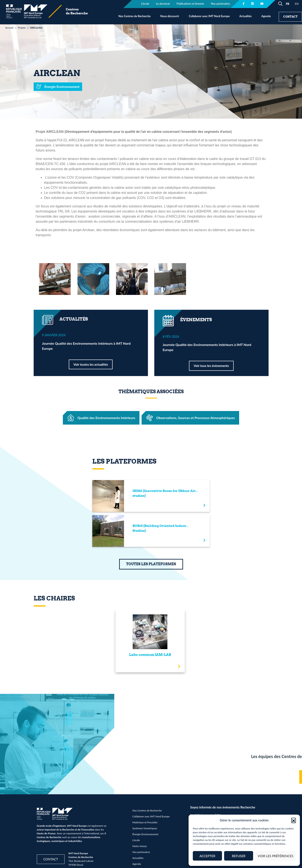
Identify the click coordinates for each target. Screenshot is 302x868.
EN (297, 4)
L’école (136, 840)
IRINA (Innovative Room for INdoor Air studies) (164, 493)
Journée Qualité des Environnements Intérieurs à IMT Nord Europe (86, 346)
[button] (294, 820)
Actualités (245, 16)
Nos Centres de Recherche (134, 16)
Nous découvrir (170, 16)
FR (288, 4)
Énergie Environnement (145, 834)
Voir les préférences (275, 856)
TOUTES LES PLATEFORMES (151, 564)
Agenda (266, 16)
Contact (290, 17)
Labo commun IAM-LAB (150, 655)
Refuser (239, 856)
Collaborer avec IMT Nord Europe (209, 16)
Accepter (207, 856)
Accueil (9, 28)
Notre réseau (140, 846)
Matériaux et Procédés (145, 822)
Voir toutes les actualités (91, 364)
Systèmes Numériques (145, 828)
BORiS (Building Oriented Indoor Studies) (159, 528)
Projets (22, 28)
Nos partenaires (141, 852)
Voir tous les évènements (211, 366)
